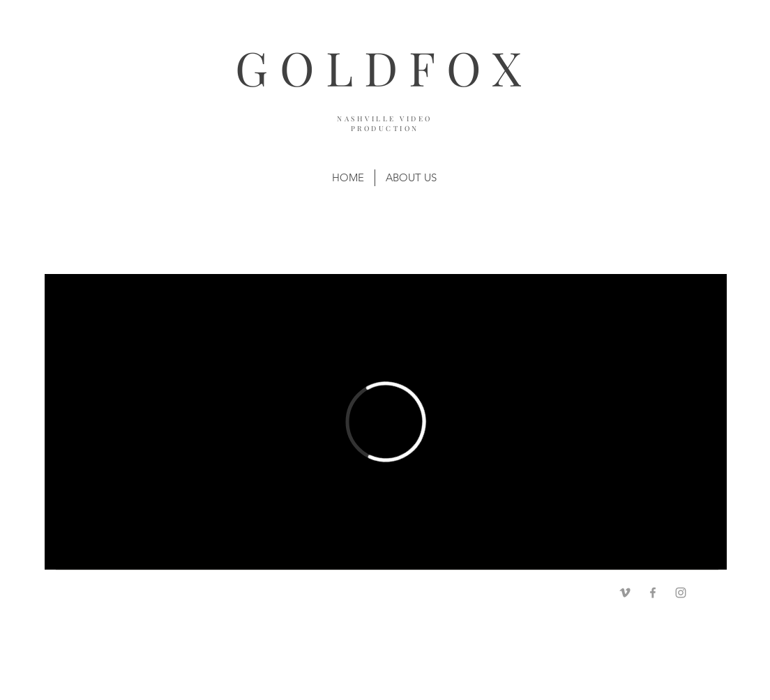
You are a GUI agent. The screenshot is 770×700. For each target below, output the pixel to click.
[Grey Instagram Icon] (681, 593)
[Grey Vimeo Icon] (625, 593)
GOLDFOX (384, 67)
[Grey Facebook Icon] (653, 593)
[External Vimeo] (386, 422)
